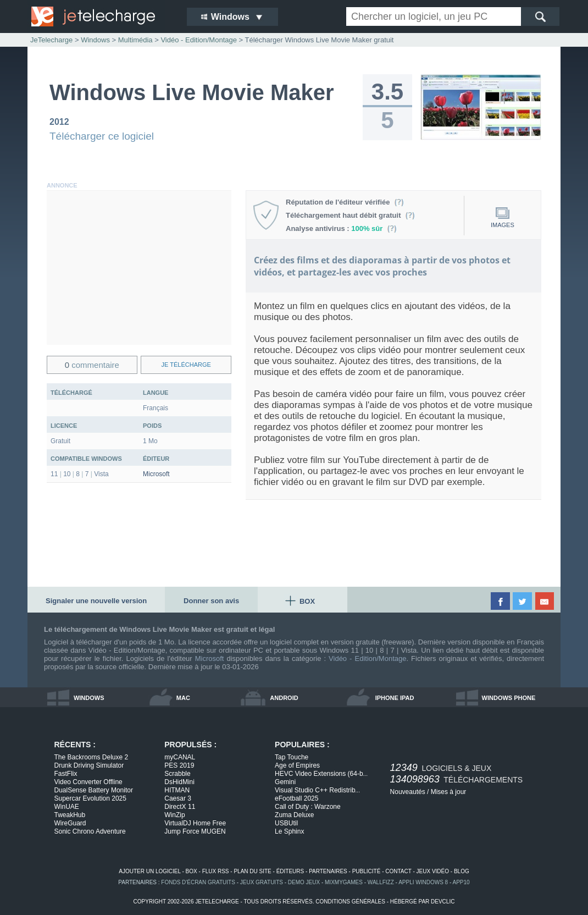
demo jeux (304, 882)
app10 (461, 882)
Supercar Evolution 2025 (90, 798)
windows (89, 698)
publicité (367, 871)
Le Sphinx (289, 831)
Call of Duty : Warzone (308, 807)
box (192, 871)
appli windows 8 (423, 882)
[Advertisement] (139, 268)
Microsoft (156, 474)
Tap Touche (292, 757)
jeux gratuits (262, 882)
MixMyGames (344, 882)
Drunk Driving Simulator (89, 765)
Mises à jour (449, 792)
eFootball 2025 (296, 798)
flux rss (216, 871)
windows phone (509, 698)
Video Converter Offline (88, 782)
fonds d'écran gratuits (198, 882)
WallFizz (381, 882)
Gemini (285, 782)
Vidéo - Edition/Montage (367, 658)
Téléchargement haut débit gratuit (350, 215)
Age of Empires (297, 765)
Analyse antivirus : (341, 228)
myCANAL (180, 757)
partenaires (328, 871)
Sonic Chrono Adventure (90, 831)
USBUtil (286, 823)
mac (183, 698)
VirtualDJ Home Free (195, 823)
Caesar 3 (178, 798)
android (284, 698)
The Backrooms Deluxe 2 (91, 757)
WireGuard (70, 823)
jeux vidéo (433, 871)
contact (398, 871)
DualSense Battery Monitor (94, 790)
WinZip (174, 815)
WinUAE (67, 807)
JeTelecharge (51, 40)
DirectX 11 (180, 807)
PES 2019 (179, 765)
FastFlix (66, 774)
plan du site (252, 871)
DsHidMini (179, 782)
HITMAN (177, 790)
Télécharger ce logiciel (102, 136)
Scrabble (177, 774)
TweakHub (70, 815)
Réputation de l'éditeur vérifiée (345, 202)
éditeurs (290, 871)
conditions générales (350, 902)
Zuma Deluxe (294, 815)
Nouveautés (408, 792)
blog (462, 871)
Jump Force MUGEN (195, 831)
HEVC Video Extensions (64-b (321, 774)
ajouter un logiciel (149, 871)
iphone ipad (395, 698)
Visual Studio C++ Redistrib (317, 790)
